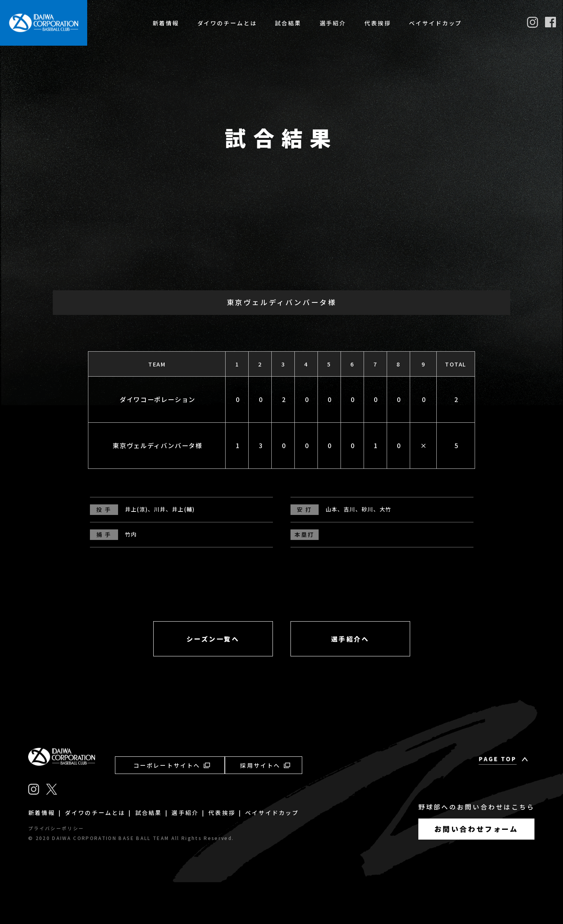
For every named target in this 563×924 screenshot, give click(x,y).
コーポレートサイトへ (172, 807)
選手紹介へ (350, 680)
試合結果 (288, 23)
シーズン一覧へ (213, 680)
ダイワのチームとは (227, 23)
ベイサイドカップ (435, 23)
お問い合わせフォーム (476, 870)
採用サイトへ (265, 807)
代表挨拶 (378, 23)
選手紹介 (333, 23)
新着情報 (166, 23)
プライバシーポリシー (56, 870)
